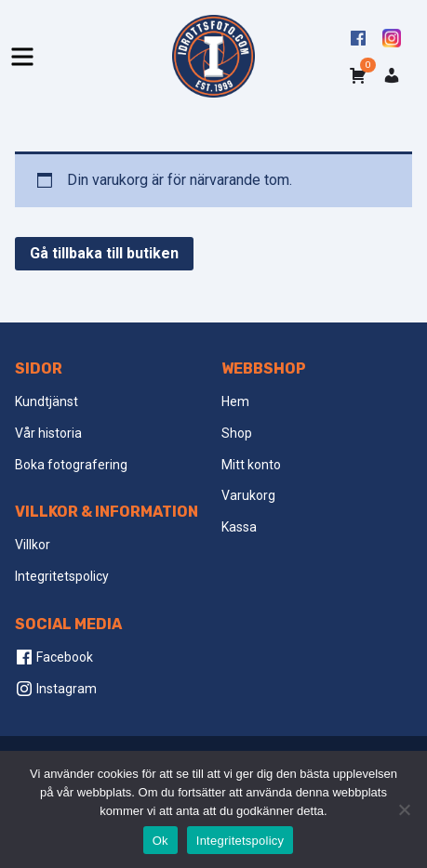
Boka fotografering (71, 465)
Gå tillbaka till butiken (104, 253)
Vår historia (48, 433)
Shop (237, 433)
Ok (160, 841)
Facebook (54, 657)
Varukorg (248, 495)
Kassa (239, 527)
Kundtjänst (47, 401)
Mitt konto (251, 465)
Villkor (33, 545)
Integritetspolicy (62, 576)
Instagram (56, 689)
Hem (235, 401)
